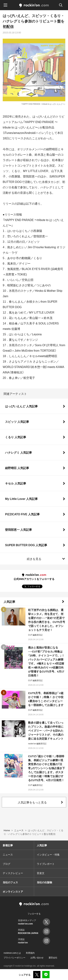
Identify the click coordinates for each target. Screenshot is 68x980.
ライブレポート (46, 864)
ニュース (8, 854)
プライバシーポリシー (15, 958)
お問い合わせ (37, 958)
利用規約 (30, 953)
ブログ (7, 864)
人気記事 (9, 601)
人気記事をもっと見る (32, 802)
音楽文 (41, 873)
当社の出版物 (44, 882)
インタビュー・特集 (48, 854)
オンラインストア (13, 891)
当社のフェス (10, 882)
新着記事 (8, 845)
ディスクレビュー (13, 873)
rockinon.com (34, 6)
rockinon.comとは (12, 953)
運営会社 (53, 958)
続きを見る (34, 559)
